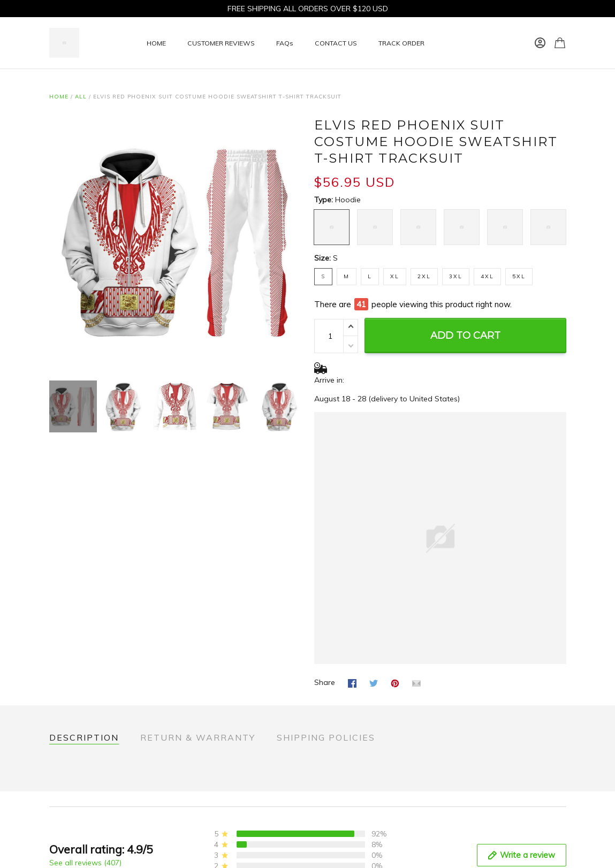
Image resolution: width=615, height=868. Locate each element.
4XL (487, 276)
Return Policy (72, 862)
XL (395, 276)
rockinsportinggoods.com (492, 844)
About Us (66, 833)
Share (325, 661)
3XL (456, 276)
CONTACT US (336, 43)
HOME (156, 43)
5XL (519, 276)
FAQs (285, 43)
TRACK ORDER (401, 43)
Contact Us (69, 848)
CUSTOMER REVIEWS (221, 43)
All (81, 97)
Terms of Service (211, 848)
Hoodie (348, 200)
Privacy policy (205, 833)
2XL (424, 276)
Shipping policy (208, 862)
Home (59, 97)
